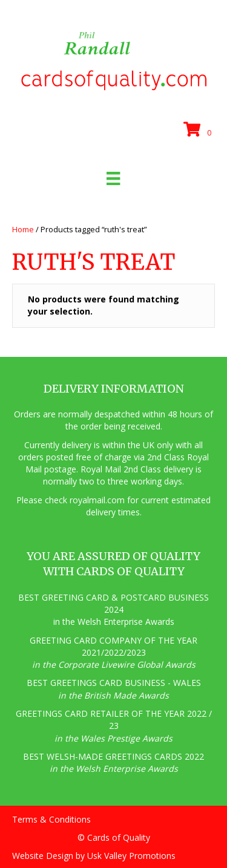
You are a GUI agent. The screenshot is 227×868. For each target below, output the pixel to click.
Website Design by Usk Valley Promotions (94, 856)
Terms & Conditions (51, 819)
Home (23, 229)
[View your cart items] (199, 130)
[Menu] (113, 178)
